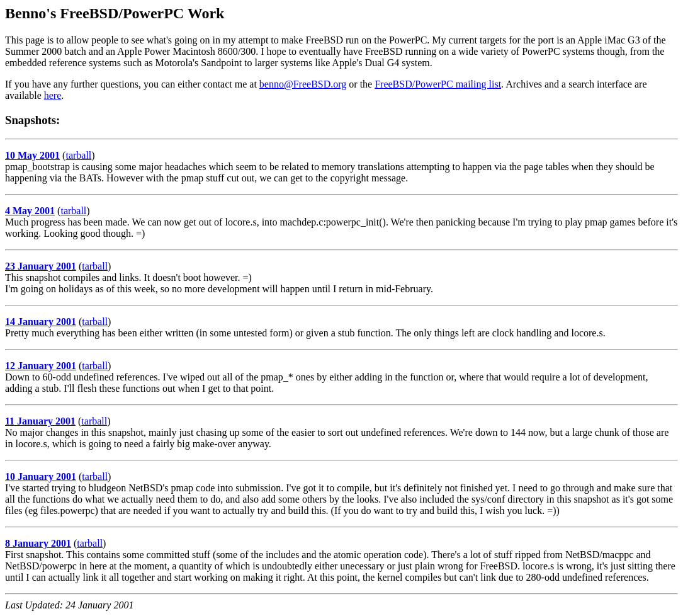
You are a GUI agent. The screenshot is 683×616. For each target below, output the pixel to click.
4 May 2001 (30, 211)
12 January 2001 (41, 366)
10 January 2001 (41, 476)
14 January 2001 (41, 322)
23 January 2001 (41, 266)
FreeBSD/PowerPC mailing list (438, 84)
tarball (78, 155)
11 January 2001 (40, 421)
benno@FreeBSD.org (303, 84)
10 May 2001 (32, 155)
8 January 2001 (38, 543)
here (53, 95)
